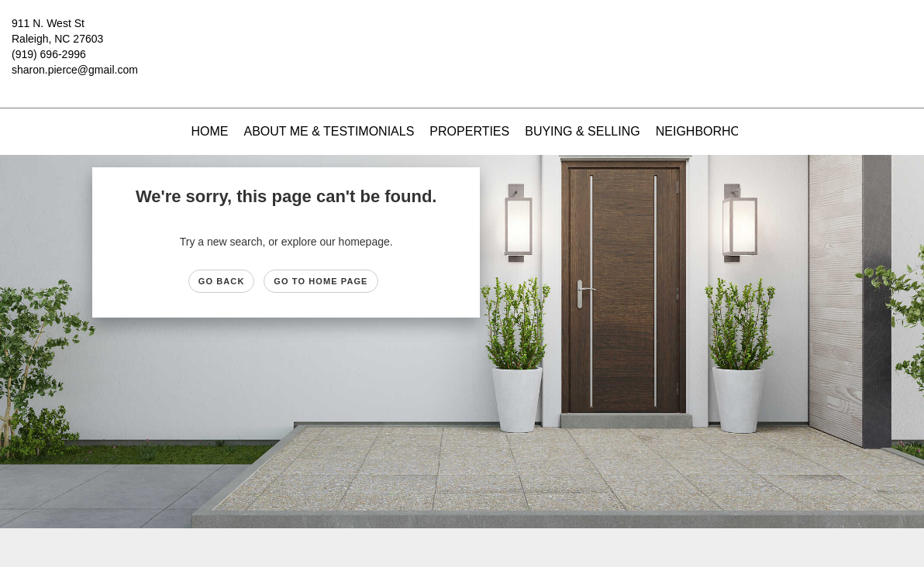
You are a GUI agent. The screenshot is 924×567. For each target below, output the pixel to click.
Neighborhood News (728, 131)
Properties (469, 131)
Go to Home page (321, 281)
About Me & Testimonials (329, 131)
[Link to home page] (462, 35)
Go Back (222, 281)
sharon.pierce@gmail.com (75, 70)
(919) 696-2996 (49, 54)
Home (209, 131)
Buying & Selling (583, 131)
